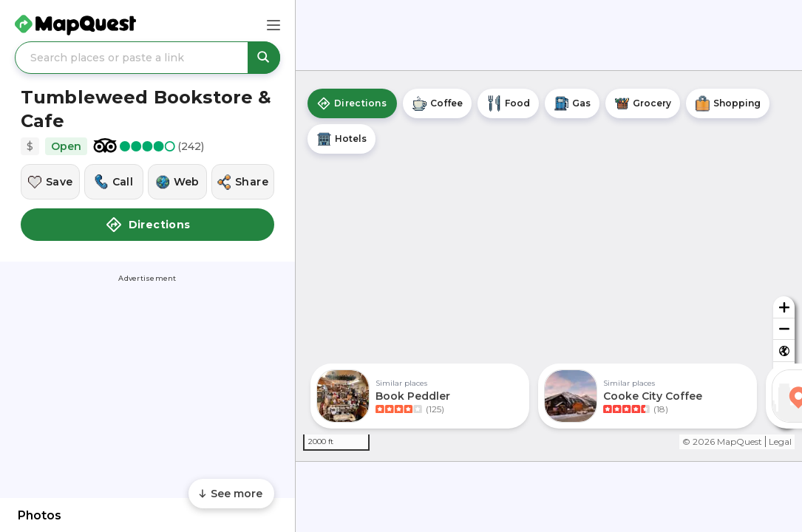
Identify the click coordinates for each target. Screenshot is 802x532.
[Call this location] (114, 182)
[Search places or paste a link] (147, 58)
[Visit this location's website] (177, 182)
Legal (780, 441)
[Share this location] (243, 182)
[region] (549, 266)
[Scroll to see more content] (231, 494)
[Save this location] (50, 182)
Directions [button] (148, 225)
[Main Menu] (273, 25)
